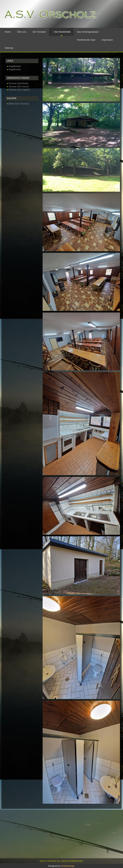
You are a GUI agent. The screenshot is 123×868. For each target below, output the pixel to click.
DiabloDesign (68, 866)
